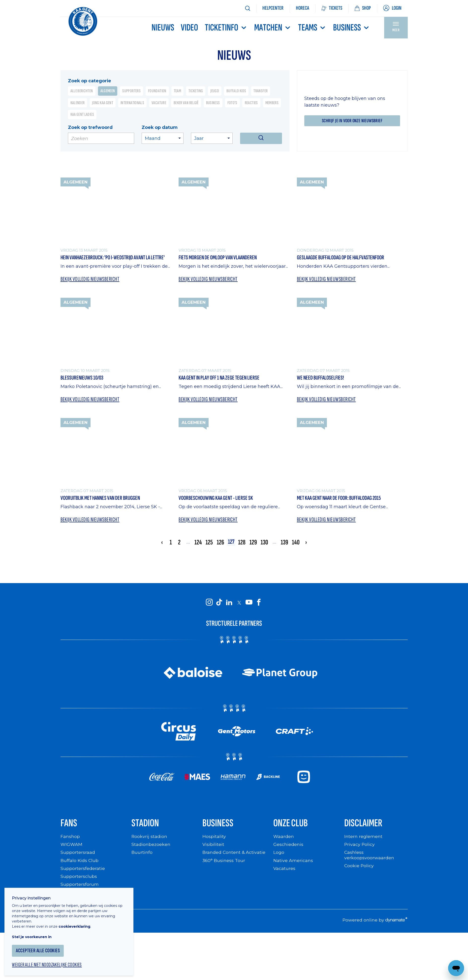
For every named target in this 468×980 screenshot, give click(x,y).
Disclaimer (364, 824)
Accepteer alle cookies (41, 947)
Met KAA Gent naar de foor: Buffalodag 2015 (342, 498)
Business (352, 28)
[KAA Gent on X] (239, 603)
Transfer (261, 91)
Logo (279, 854)
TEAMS (312, 28)
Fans (69, 824)
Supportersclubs (79, 878)
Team (177, 91)
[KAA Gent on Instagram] (209, 603)
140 (297, 543)
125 (208, 543)
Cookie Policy (359, 867)
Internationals (132, 103)
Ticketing (196, 91)
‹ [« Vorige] (161, 543)
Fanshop (70, 838)
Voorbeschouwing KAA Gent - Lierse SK (218, 498)
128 (242, 543)
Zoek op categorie (90, 81)
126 (219, 543)
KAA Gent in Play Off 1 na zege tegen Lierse (221, 378)
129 (253, 543)
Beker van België (186, 103)
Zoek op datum (160, 127)
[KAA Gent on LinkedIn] (229, 603)
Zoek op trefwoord (90, 127)
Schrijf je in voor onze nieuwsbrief (352, 121)
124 (197, 543)
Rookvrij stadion (149, 838)
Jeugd (215, 91)
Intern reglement (363, 838)
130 (265, 543)
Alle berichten (82, 91)
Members (272, 103)
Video (189, 28)
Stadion (146, 824)
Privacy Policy (360, 846)
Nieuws (163, 28)
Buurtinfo (142, 854)
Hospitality (214, 838)
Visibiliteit (213, 846)
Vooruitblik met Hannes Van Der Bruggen (103, 498)
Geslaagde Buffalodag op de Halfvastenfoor (344, 258)
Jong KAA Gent (103, 103)
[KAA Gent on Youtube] (249, 603)
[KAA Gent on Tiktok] (219, 603)
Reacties (251, 103)
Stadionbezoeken (151, 846)
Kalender (78, 103)
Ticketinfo (226, 28)
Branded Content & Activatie (234, 854)
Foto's (232, 103)
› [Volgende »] (307, 543)
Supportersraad (78, 854)
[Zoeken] (248, 8)
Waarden (284, 838)
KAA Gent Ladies (82, 114)
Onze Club (292, 824)
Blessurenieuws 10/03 (83, 378)
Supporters (131, 91)
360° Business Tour (224, 862)
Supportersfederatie (83, 870)
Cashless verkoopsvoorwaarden (369, 857)
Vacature (159, 103)
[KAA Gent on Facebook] (259, 603)
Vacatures (284, 870)
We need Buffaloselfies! (322, 378)
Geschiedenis (288, 846)
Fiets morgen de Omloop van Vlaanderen (220, 258)
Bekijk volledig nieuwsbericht (91, 279)
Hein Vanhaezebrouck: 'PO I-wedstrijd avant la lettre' (116, 258)
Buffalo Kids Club (80, 862)
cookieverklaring (77, 923)
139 (285, 543)
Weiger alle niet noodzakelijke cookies (50, 962)
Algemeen (108, 91)
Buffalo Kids (236, 91)
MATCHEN (273, 28)
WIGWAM (71, 846)
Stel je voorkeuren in (35, 933)
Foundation (157, 91)
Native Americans (293, 862)
